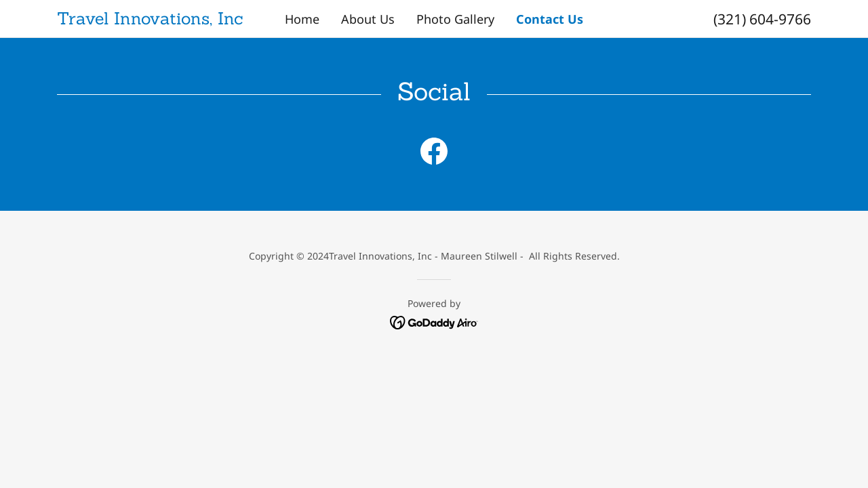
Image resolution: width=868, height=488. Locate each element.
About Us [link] (368, 19)
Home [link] (302, 19)
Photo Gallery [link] (455, 19)
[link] (151, 20)
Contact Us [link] (550, 19)
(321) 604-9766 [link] (762, 19)
